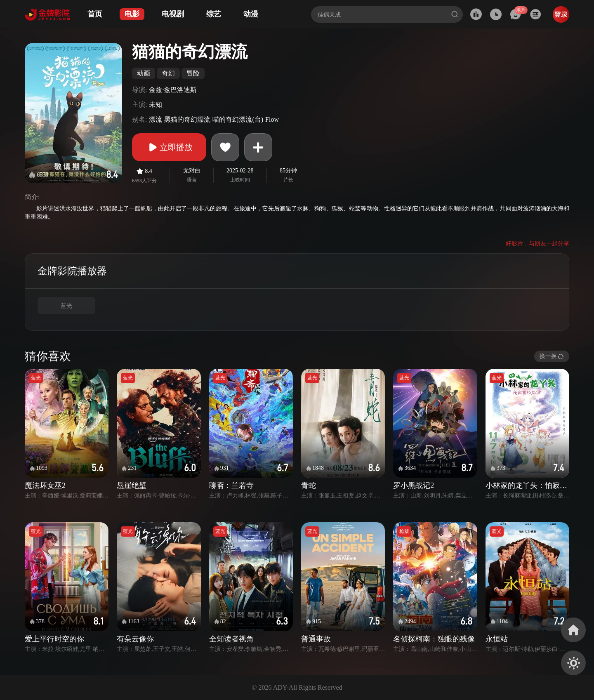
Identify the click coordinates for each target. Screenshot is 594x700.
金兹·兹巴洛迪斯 (173, 90)
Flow (272, 119)
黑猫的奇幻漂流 (187, 119)
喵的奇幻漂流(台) (238, 119)
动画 (144, 73)
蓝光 (66, 306)
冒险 (193, 73)
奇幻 (168, 73)
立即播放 (169, 147)
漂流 (156, 119)
